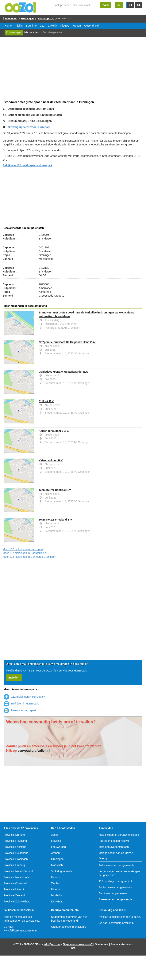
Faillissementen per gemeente (117, 865)
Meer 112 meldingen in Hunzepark (23, 549)
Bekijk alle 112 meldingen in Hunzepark (27, 165)
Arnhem (56, 853)
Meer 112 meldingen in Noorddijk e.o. (25, 553)
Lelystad (56, 841)
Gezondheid (91, 26)
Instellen (14, 678)
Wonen (77, 26)
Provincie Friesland (15, 847)
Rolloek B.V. (46, 401)
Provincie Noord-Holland (18, 877)
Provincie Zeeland (14, 895)
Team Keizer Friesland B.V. (56, 520)
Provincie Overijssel (15, 883)
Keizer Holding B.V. (51, 460)
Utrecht (55, 889)
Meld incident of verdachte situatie (119, 835)
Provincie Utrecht (14, 889)
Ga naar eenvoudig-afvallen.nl (116, 923)
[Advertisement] (73, 72)
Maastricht (57, 865)
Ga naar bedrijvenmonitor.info (69, 927)
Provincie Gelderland (16, 853)
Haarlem (56, 877)
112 (42, 26)
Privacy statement (122, 944)
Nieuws (65, 26)
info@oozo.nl (52, 944)
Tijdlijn (19, 26)
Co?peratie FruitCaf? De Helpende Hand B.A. (67, 342)
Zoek (106, 5)
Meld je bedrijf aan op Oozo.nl (116, 853)
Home (8, 26)
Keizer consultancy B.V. (54, 431)
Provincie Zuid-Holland (17, 901)
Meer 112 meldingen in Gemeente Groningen (29, 557)
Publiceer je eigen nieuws (114, 841)
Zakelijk (52, 26)
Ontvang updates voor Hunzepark (29, 127)
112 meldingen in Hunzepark (24, 697)
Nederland (11, 18)
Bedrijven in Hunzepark (21, 704)
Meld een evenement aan (114, 847)
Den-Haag (57, 901)
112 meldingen (14, 32)
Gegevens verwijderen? (78, 944)
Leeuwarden (58, 847)
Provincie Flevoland (15, 841)
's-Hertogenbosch (61, 871)
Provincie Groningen (16, 859)
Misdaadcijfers (32, 32)
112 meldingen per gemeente (116, 881)
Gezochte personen (53, 32)
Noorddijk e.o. (46, 18)
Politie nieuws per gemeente (115, 887)
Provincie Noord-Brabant (18, 871)
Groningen (28, 18)
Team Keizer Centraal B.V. (55, 490)
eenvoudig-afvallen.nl (34, 751)
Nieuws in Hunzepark (20, 710)
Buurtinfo (31, 26)
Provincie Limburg (14, 865)
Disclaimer (102, 944)
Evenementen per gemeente (115, 899)
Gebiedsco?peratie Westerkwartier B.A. (64, 372)
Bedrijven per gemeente (113, 893)
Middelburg (58, 895)
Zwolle (55, 883)
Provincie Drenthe (14, 835)
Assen (55, 835)
